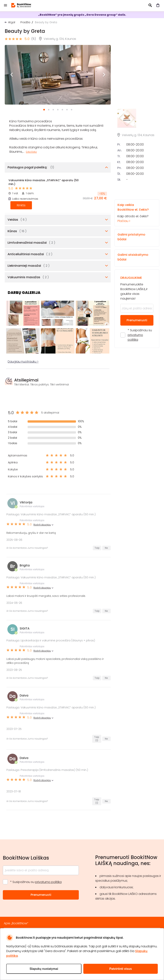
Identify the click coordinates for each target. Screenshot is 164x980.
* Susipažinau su (140, 335)
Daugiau (31, 152)
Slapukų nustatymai (44, 969)
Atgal (12, 22)
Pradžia (25, 22)
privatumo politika (48, 882)
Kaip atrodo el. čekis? (134, 213)
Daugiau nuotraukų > (23, 362)
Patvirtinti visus (120, 969)
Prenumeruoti (137, 320)
